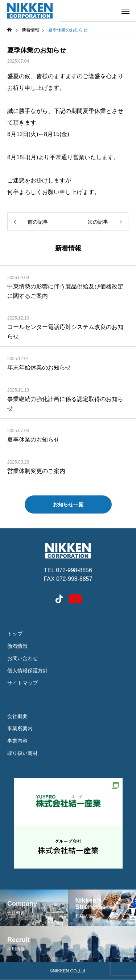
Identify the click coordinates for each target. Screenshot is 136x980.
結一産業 (68, 823)
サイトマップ (22, 683)
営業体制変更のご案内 (36, 471)
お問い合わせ (22, 658)
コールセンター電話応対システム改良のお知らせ (65, 332)
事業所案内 (20, 728)
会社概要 (17, 716)
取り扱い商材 (22, 753)
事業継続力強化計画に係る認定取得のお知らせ (65, 404)
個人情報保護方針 (28, 671)
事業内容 (17, 741)
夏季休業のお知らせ (33, 440)
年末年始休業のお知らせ (39, 367)
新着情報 (17, 646)
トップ (15, 634)
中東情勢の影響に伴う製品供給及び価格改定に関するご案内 (65, 291)
